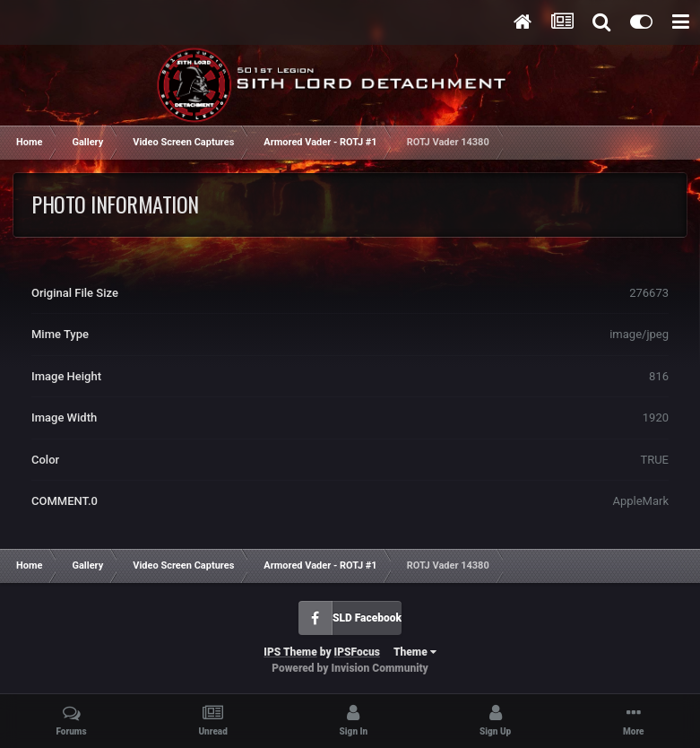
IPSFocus (357, 652)
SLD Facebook (367, 618)
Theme (415, 652)
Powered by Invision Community (350, 668)
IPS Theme (290, 652)
